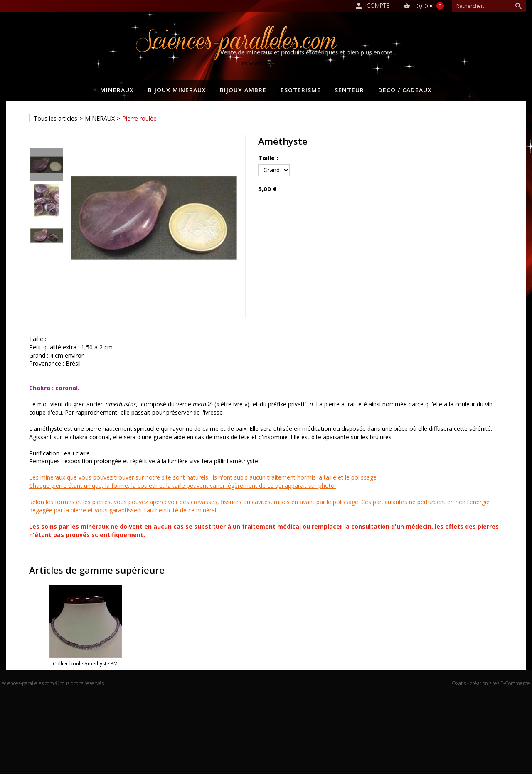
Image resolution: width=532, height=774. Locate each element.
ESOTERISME (301, 90)
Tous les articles (55, 118)
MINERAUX (117, 90)
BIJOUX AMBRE (243, 90)
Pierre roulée (139, 118)
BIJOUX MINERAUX (177, 90)
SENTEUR (349, 90)
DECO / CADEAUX (405, 90)
